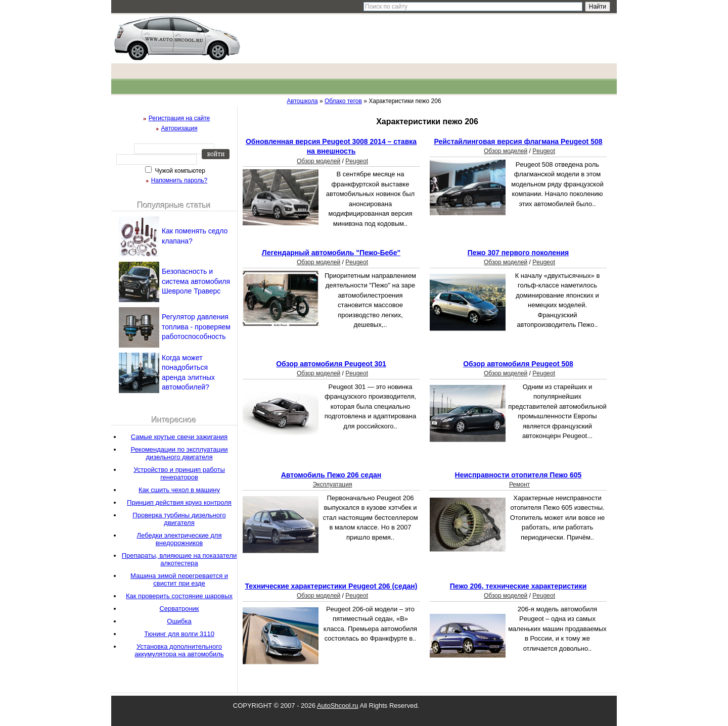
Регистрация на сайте (179, 118)
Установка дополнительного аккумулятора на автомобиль (179, 650)
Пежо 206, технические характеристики (518, 586)
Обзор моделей (318, 161)
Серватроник (179, 609)
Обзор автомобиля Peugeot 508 (518, 364)
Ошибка (179, 621)
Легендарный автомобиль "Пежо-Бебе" (331, 253)
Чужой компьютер (179, 171)
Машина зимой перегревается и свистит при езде (179, 579)
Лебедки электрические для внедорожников (179, 539)
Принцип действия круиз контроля (179, 502)
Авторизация (179, 128)
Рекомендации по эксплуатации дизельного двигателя (179, 453)
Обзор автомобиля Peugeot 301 (331, 364)
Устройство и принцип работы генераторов (179, 473)
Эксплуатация (333, 485)
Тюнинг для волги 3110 (179, 634)
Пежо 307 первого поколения (518, 253)
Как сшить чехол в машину (179, 490)
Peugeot (357, 161)
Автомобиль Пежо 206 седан (331, 475)
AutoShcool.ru (338, 706)
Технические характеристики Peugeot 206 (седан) (331, 586)
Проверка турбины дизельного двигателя (179, 519)
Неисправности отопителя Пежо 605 (518, 475)
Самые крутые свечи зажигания (179, 437)
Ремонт (519, 485)
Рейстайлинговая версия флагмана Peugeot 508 (518, 141)
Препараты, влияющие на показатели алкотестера (179, 559)
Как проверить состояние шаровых (179, 596)
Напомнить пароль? (179, 180)
